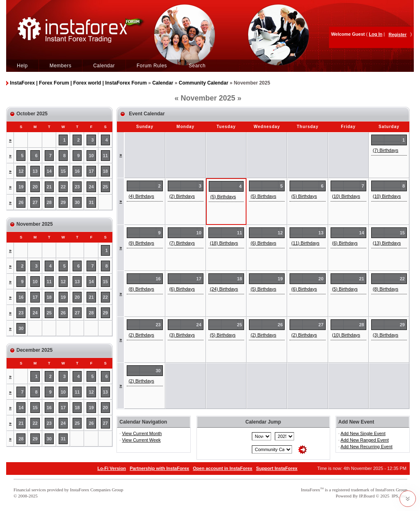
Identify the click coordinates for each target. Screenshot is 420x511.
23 (77, 187)
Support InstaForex (277, 468)
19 (21, 187)
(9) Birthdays (141, 243)
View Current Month (142, 433)
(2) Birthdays (182, 196)
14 (49, 171)
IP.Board (367, 496)
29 (63, 202)
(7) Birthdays (386, 150)
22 (63, 187)
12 (21, 171)
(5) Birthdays (223, 197)
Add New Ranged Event (364, 440)
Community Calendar (204, 83)
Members (61, 66)
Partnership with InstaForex (159, 468)
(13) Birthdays (387, 243)
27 (35, 202)
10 (91, 156)
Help (22, 66)
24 (91, 187)
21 (49, 187)
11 (105, 156)
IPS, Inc (399, 496)
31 (91, 202)
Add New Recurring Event (366, 447)
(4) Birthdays (141, 196)
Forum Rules (152, 66)
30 (77, 202)
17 (91, 171)
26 (21, 202)
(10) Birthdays (346, 196)
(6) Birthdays (263, 243)
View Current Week (141, 440)
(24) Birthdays (224, 289)
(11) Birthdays (305, 243)
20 (35, 187)
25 (105, 187)
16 (77, 171)
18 (105, 171)
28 (49, 202)
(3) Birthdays (182, 335)
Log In (375, 34)
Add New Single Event (363, 433)
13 (35, 171)
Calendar (104, 66)
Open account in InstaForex (223, 468)
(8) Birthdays (141, 289)
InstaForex (311, 490)
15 (63, 171)
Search (197, 66)
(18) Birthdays (224, 243)
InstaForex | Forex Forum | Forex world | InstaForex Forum (78, 83)
